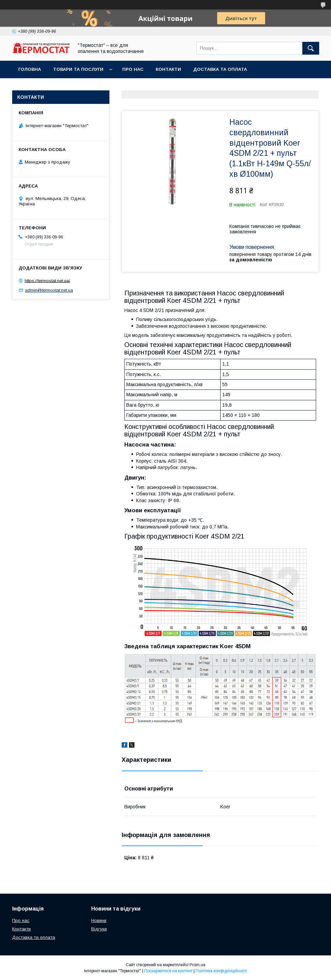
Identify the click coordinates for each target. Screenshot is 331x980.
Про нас (133, 69)
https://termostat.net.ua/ (47, 280)
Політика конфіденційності (221, 971)
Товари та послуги (78, 69)
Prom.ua (197, 965)
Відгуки (99, 929)
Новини (99, 920)
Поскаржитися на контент (168, 971)
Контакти (168, 69)
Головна (30, 69)
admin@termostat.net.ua (49, 290)
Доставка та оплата (220, 69)
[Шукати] (311, 48)
